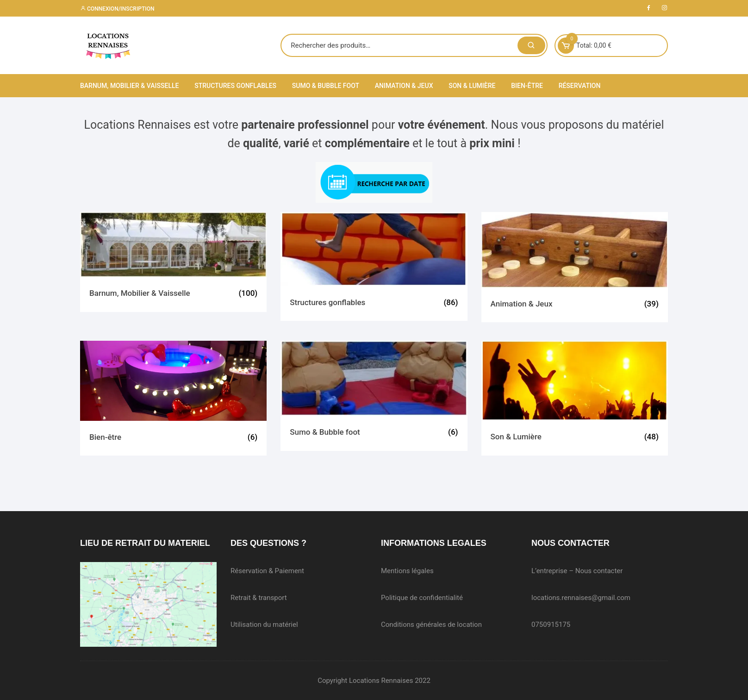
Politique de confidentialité (422, 598)
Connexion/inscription (117, 9)
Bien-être (527, 86)
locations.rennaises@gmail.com (581, 598)
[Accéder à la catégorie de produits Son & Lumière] (575, 398)
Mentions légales (407, 571)
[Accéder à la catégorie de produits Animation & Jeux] (575, 267)
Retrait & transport (259, 598)
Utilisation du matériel (264, 625)
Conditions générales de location (431, 625)
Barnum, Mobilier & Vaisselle (129, 86)
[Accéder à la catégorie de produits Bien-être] (173, 398)
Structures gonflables (235, 86)
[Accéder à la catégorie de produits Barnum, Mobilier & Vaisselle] (173, 262)
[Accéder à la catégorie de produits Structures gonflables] (374, 266)
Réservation (580, 86)
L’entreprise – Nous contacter (577, 571)
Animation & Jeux (404, 86)
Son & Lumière (472, 86)
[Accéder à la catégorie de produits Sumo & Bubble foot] (374, 396)
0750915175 (551, 625)
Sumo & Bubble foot (326, 86)
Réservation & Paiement (267, 571)
